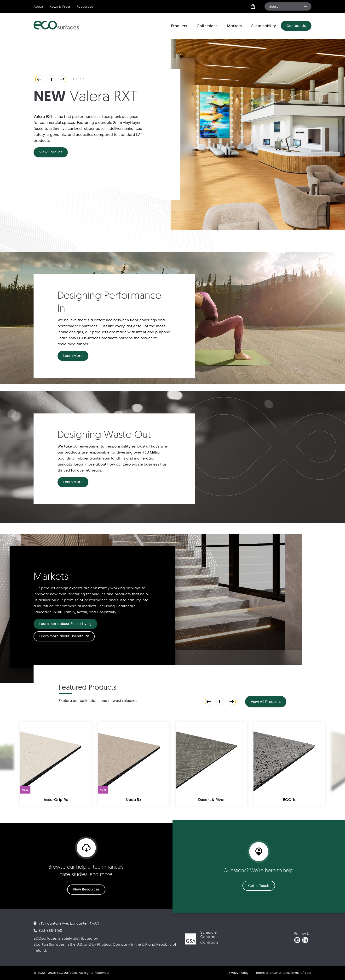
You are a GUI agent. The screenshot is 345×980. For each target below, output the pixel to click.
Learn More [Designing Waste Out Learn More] (73, 482)
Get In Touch (259, 886)
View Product (51, 152)
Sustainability (264, 26)
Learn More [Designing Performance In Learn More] (73, 356)
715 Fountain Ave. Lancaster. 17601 (69, 923)
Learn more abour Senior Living (65, 624)
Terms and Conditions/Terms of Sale (283, 973)
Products (179, 26)
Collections (207, 26)
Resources (85, 7)
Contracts (209, 942)
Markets (234, 26)
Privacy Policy (238, 973)
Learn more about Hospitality (64, 636)
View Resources (86, 889)
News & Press (60, 7)
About (38, 7)
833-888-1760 (50, 931)
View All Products (266, 702)
